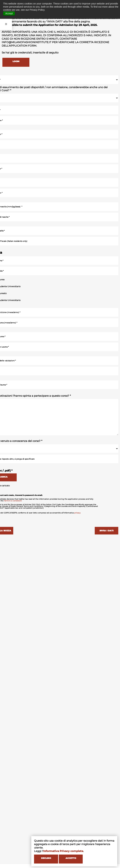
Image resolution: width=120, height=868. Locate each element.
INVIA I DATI (108, 531)
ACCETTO (66, 859)
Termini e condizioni (13, 500)
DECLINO (43, 859)
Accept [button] (9, 13)
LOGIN (14, 61)
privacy (77, 512)
